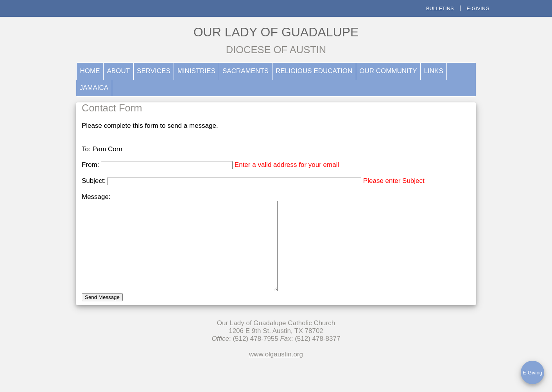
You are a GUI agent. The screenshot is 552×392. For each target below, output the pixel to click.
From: (91, 165)
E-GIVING (478, 8)
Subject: (95, 181)
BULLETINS (440, 8)
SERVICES (154, 71)
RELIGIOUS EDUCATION (314, 71)
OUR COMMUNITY (388, 71)
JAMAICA (94, 88)
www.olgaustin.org (276, 372)
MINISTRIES (196, 71)
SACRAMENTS (246, 71)
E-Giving (532, 373)
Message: (96, 197)
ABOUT (119, 71)
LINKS (434, 71)
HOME (90, 71)
